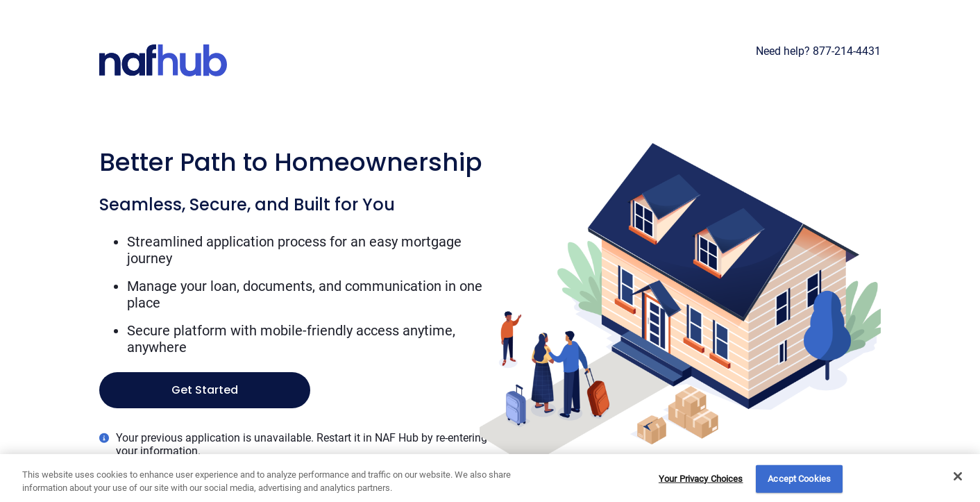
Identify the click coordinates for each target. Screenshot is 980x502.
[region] (490, 478)
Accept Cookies (799, 479)
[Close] (958, 476)
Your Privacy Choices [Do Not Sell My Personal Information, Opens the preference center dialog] (701, 479)
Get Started (205, 390)
